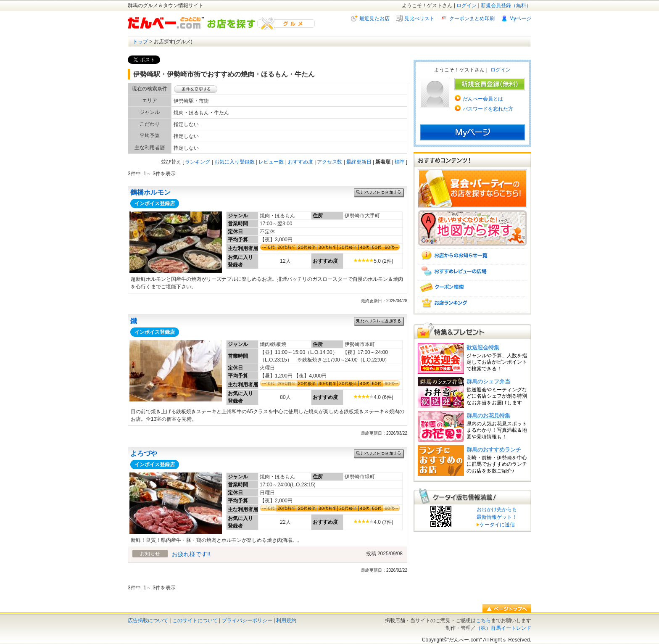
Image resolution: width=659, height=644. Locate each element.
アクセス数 (329, 162)
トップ (140, 42)
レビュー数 (271, 162)
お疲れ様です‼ (191, 554)
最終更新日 (359, 162)
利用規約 (286, 620)
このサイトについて (195, 620)
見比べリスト (419, 18)
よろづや (144, 453)
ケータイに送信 (496, 525)
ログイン (467, 5)
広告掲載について (148, 620)
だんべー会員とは (483, 99)
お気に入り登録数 (235, 162)
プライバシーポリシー (247, 620)
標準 (400, 162)
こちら (483, 620)
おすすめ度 (301, 162)
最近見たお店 (374, 18)
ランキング (198, 162)
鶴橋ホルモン (150, 192)
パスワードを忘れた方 (488, 109)
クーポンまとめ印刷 (472, 18)
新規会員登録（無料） (506, 5)
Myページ (520, 18)
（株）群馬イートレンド (503, 628)
